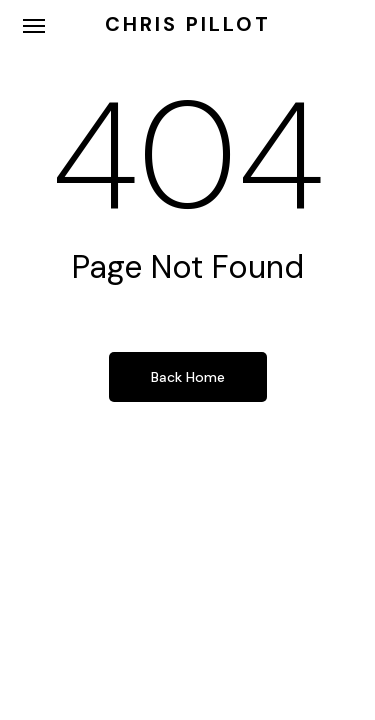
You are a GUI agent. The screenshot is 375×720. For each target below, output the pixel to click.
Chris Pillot (188, 24)
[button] (34, 25)
